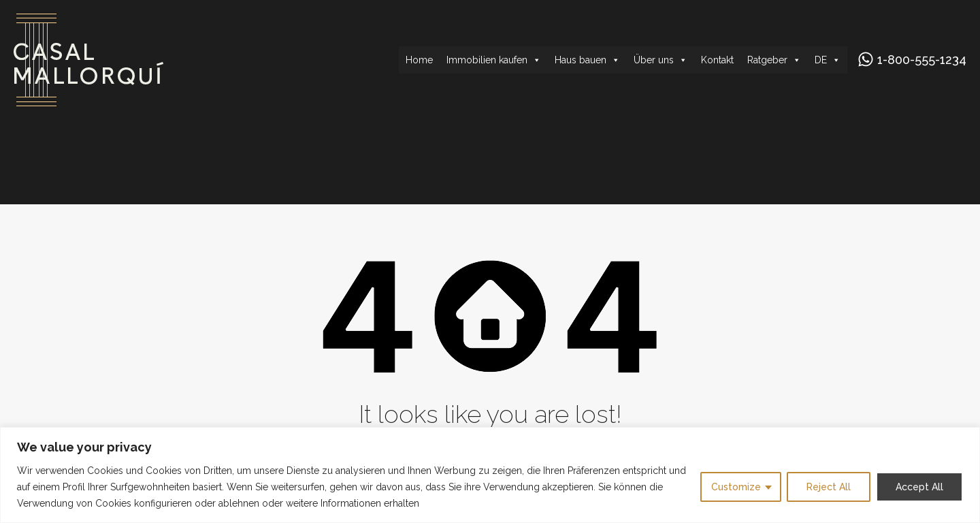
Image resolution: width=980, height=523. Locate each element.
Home (419, 60)
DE (828, 60)
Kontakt (717, 60)
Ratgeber (774, 60)
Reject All (829, 487)
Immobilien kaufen (494, 60)
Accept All (919, 487)
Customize (736, 487)
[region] (490, 475)
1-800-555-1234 (922, 60)
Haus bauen (587, 60)
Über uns (660, 60)
